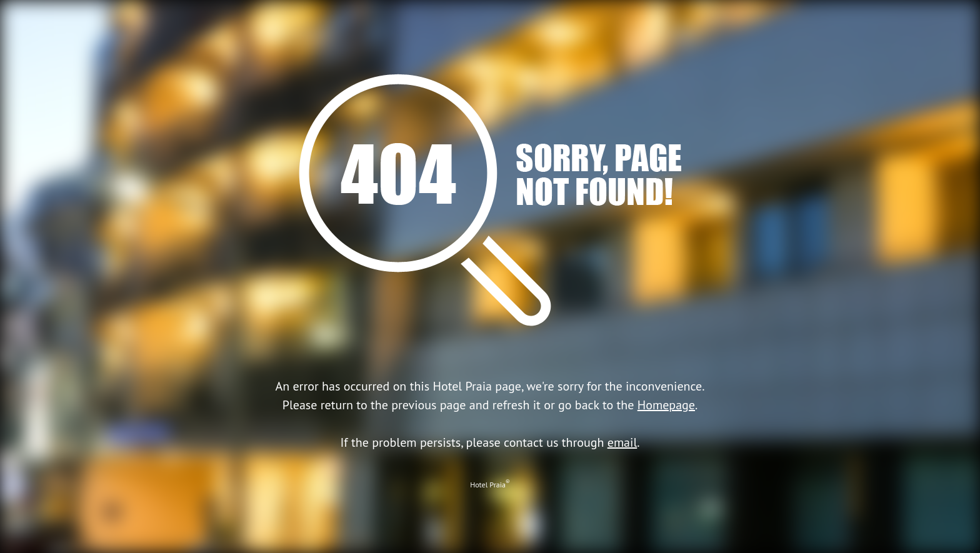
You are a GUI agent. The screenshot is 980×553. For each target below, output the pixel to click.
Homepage (666, 405)
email (622, 442)
